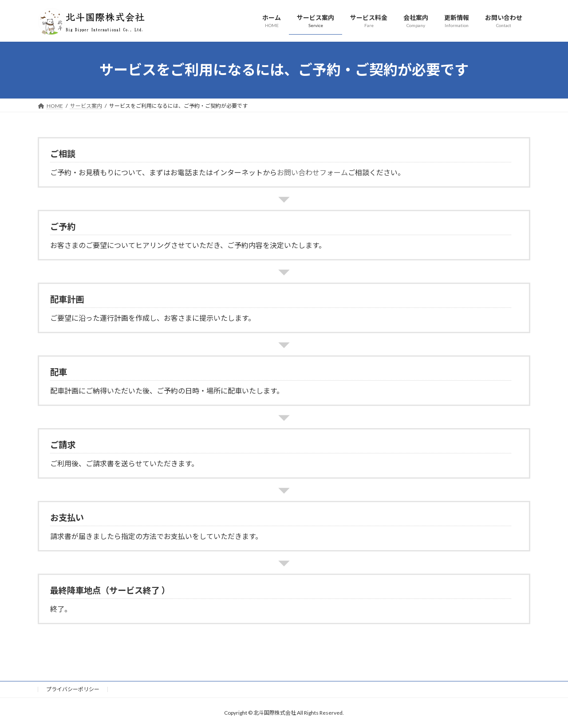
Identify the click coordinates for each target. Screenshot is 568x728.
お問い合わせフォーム (312, 172)
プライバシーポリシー (73, 689)
